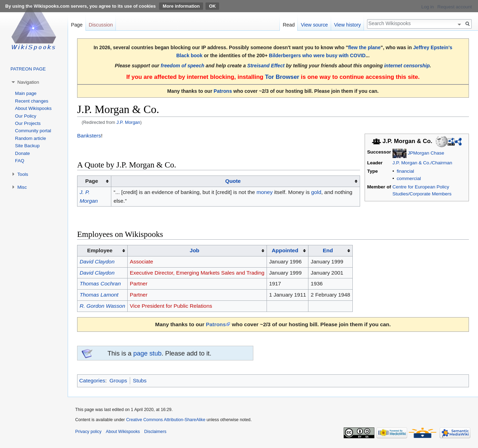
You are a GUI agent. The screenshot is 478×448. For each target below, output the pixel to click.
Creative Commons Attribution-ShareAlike (166, 420)
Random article (31, 138)
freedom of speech (183, 66)
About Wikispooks (33, 108)
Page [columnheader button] (92, 181)
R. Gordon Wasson (102, 306)
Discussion (101, 25)
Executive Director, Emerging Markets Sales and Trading (197, 273)
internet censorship (407, 66)
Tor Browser (282, 77)
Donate (23, 153)
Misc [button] (22, 187)
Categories (92, 380)
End (328, 250)
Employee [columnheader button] (100, 250)
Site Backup (27, 146)
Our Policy (26, 116)
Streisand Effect (266, 66)
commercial (409, 178)
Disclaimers (155, 432)
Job (195, 250)
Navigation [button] (28, 82)
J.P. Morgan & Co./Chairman (422, 163)
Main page (26, 93)
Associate (141, 262)
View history (347, 25)
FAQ (20, 161)
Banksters (89, 136)
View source (314, 25)
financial (405, 171)
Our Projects (28, 123)
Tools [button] (23, 174)
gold (316, 192)
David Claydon (97, 262)
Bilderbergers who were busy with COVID (317, 55)
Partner (139, 283)
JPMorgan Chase (426, 153)
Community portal (33, 131)
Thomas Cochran (100, 283)
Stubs (140, 380)
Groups (118, 380)
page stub (147, 353)
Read (289, 25)
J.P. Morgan (128, 122)
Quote (233, 181)
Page (77, 25)
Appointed (285, 250)
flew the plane (364, 47)
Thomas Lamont (99, 295)
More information (181, 6)
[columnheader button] (236, 181)
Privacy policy (88, 432)
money (264, 192)
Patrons (223, 91)
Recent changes (32, 101)
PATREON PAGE (28, 69)
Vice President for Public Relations (171, 306)
